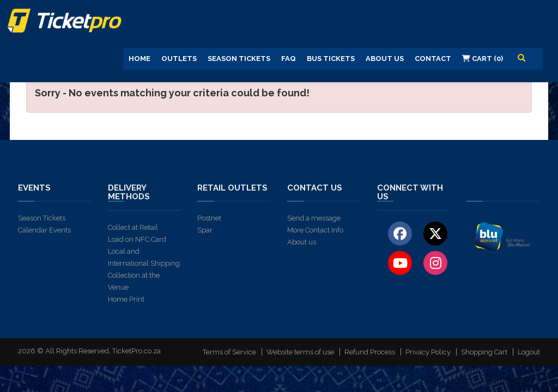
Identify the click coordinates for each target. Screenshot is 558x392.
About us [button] (385, 59)
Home (139, 59)
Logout (529, 352)
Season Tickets (239, 59)
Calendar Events (44, 230)
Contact (433, 59)
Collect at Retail (133, 227)
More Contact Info (315, 230)
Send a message (314, 218)
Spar (205, 230)
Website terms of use (300, 352)
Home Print (126, 299)
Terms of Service (229, 352)
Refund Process (370, 352)
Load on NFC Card (137, 239)
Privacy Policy (428, 352)
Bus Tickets (331, 59)
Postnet (209, 218)
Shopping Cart (484, 352)
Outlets (179, 59)
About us (302, 242)
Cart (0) (483, 59)
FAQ (289, 59)
